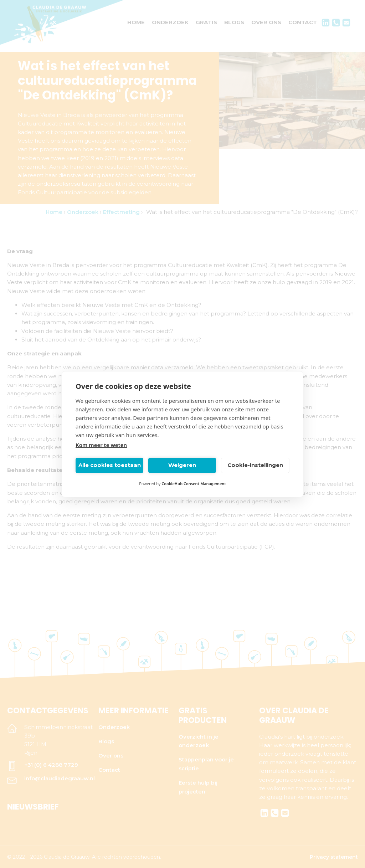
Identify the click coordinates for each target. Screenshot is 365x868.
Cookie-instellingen (255, 465)
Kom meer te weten (101, 445)
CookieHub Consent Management (194, 484)
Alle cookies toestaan (110, 465)
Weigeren (182, 465)
